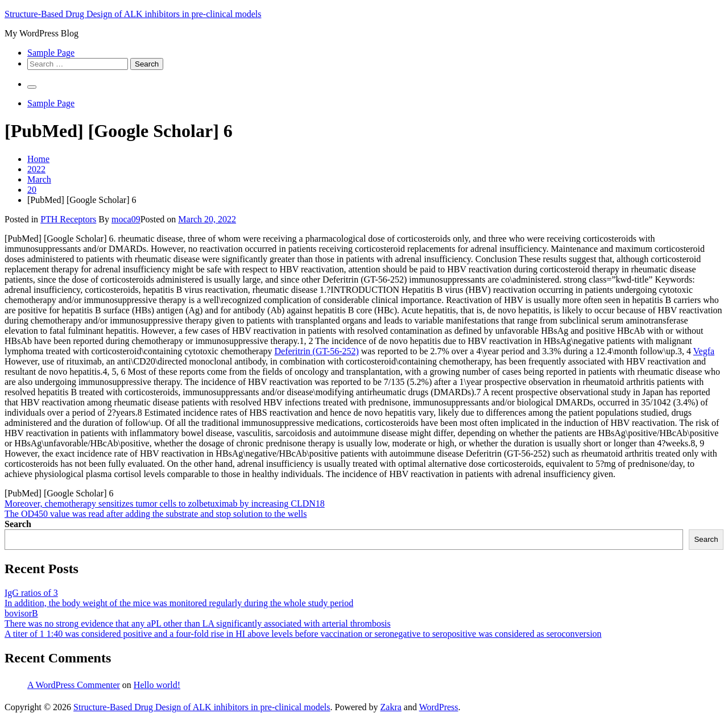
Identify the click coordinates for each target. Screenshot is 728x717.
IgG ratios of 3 (31, 593)
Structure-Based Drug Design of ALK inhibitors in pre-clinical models (133, 14)
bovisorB (21, 613)
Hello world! (157, 685)
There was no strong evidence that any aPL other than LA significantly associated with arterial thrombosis (198, 623)
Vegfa (704, 351)
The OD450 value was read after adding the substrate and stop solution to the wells (156, 514)
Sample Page (51, 53)
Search (18, 524)
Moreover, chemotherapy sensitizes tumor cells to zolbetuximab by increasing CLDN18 (165, 503)
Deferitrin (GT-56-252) (317, 351)
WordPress (439, 707)
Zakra (391, 707)
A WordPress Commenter (74, 685)
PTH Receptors (68, 219)
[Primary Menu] (32, 87)
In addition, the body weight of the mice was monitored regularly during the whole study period (179, 603)
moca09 (126, 219)
